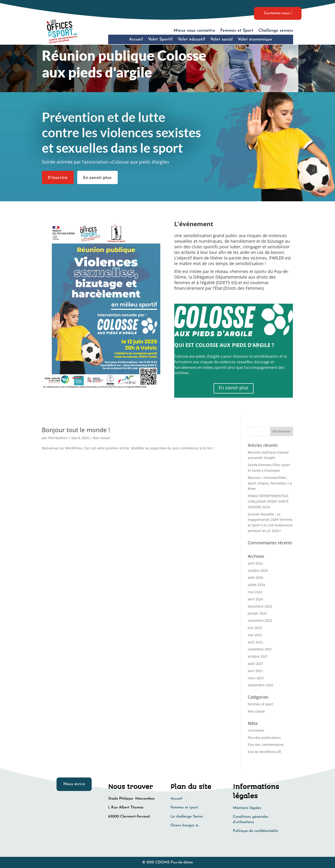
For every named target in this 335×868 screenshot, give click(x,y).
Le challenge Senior (187, 817)
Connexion (256, 730)
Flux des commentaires (266, 745)
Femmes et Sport (237, 31)
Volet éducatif (191, 39)
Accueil (136, 39)
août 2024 (255, 577)
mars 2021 (256, 678)
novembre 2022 (260, 621)
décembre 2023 (260, 606)
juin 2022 (255, 628)
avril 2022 (255, 642)
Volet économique (255, 39)
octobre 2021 (258, 656)
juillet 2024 (256, 585)
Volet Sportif (160, 39)
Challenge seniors (276, 31)
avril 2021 (255, 671)
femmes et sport (261, 704)
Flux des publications (264, 738)
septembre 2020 (260, 685)
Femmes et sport (184, 807)
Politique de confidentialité (255, 831)
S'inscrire (58, 176)
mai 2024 (255, 592)
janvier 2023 (257, 613)
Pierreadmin (58, 438)
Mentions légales (247, 808)
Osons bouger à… (185, 825)
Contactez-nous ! (278, 13)
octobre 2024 (258, 570)
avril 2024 (255, 599)
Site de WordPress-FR (264, 752)
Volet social (221, 39)
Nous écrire (74, 784)
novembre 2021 (260, 649)
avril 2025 (255, 563)
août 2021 (255, 664)
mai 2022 (255, 635)
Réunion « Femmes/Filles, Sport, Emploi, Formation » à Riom (270, 483)
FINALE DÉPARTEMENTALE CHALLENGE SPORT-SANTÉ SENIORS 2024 (268, 501)
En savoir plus (97, 176)
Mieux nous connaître (194, 31)
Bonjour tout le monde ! (76, 430)
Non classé (101, 438)
